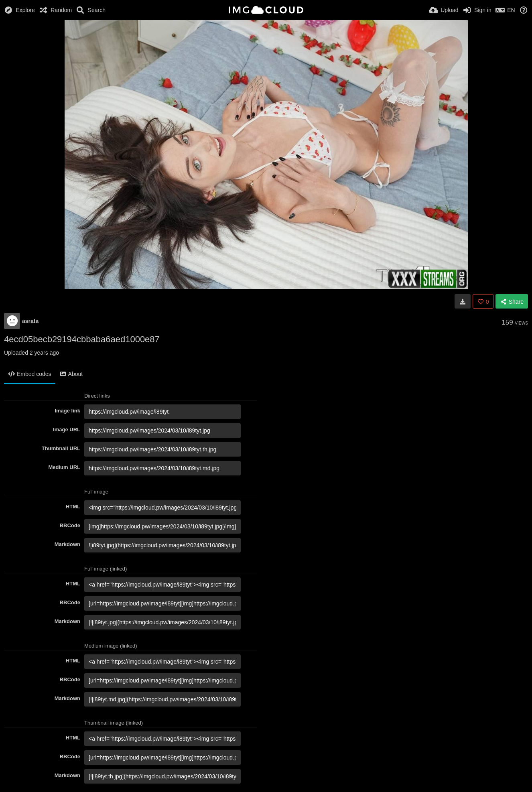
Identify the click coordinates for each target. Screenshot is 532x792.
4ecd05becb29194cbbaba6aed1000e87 (82, 339)
